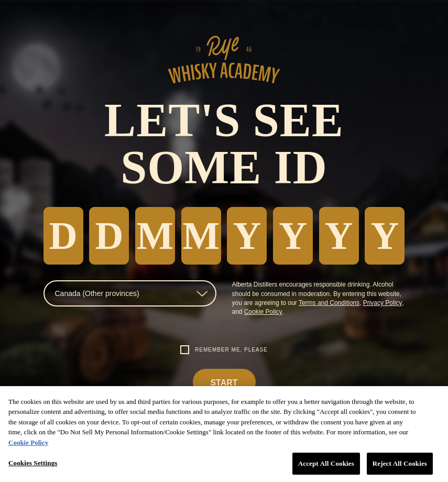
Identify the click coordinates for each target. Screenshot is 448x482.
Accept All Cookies (326, 463)
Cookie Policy (263, 312)
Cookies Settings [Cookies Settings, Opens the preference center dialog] (33, 463)
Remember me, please (231, 350)
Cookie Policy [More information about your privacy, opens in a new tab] (28, 442)
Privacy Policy (383, 303)
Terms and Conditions (329, 303)
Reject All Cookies (400, 463)
